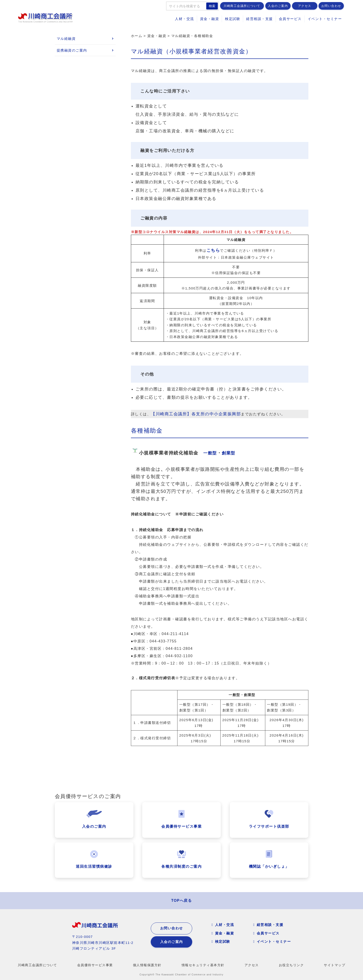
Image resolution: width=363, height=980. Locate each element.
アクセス (305, 6)
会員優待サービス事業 (95, 965)
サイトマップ (335, 965)
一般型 (210, 453)
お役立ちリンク (291, 965)
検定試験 (233, 19)
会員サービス (290, 19)
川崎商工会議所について (242, 6)
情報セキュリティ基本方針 (203, 965)
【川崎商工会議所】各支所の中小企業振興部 (196, 414)
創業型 (229, 453)
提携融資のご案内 (72, 50)
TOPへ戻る (182, 901)
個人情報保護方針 (147, 965)
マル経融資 (66, 39)
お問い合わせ (331, 6)
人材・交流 (184, 19)
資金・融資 (210, 19)
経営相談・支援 (260, 19)
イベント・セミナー (325, 19)
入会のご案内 (278, 6)
